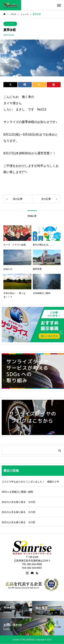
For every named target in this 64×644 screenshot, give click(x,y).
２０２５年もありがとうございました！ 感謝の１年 (30, 482)
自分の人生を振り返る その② (18, 522)
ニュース (10, 24)
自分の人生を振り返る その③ (18, 512)
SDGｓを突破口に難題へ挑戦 (17, 492)
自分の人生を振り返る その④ (18, 502)
